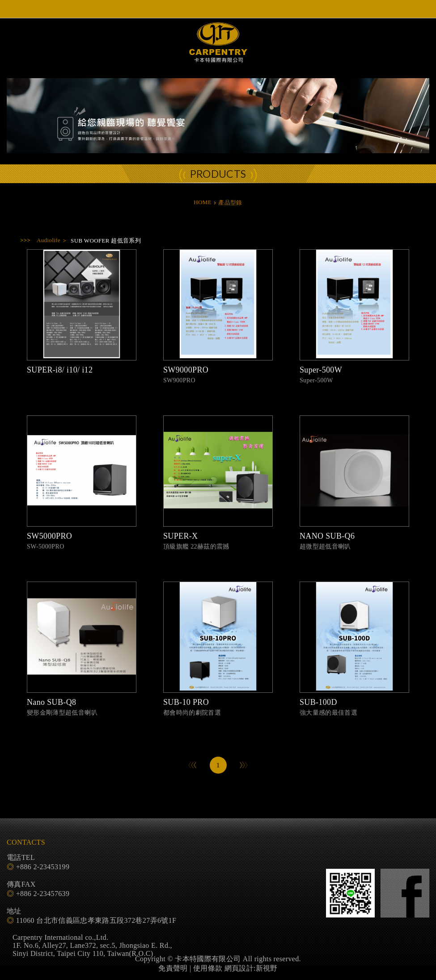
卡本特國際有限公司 (218, 50)
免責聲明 (173, 968)
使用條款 (208, 968)
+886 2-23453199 (43, 867)
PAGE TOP (218, 971)
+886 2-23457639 (43, 894)
